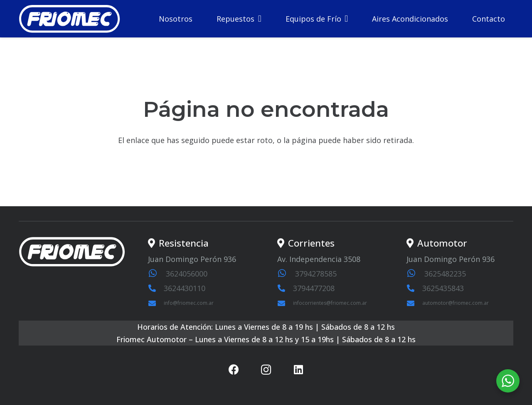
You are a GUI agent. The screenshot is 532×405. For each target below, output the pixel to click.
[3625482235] (415, 274)
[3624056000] (157, 274)
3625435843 (443, 288)
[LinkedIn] (298, 370)
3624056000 (187, 274)
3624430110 (185, 288)
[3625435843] (414, 288)
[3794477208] (285, 288)
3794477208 (314, 288)
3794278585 (316, 274)
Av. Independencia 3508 (319, 259)
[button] (258, 19)
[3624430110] (156, 288)
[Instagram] (266, 370)
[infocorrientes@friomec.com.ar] (285, 303)
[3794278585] (286, 274)
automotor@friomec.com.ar (456, 303)
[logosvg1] (70, 19)
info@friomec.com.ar (189, 303)
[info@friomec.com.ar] (156, 303)
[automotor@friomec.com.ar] (414, 303)
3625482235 (445, 274)
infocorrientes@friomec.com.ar (330, 303)
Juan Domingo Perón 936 (192, 259)
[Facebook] (234, 370)
